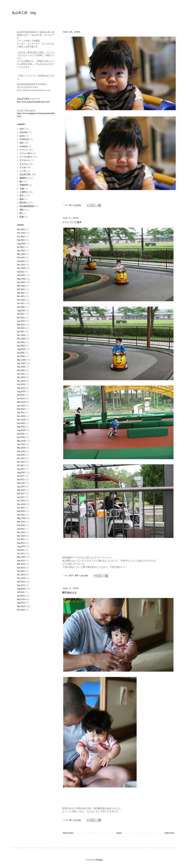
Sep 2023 (21, 240)
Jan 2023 (21, 261)
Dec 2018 (21, 416)
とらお (23, 167)
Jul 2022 (21, 272)
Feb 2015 (21, 568)
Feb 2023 (21, 258)
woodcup (24, 146)
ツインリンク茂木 (72, 222)
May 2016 (22, 518)
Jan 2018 (21, 455)
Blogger (99, 860)
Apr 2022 (21, 282)
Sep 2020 (21, 346)
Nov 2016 (21, 504)
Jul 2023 (21, 247)
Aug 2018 (21, 430)
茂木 (77, 575)
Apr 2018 (21, 444)
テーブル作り (26, 157)
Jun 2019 (21, 399)
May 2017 (22, 483)
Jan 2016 (21, 529)
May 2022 (22, 279)
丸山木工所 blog (24, 13)
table (22, 143)
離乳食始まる (69, 593)
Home (119, 833)
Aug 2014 (21, 589)
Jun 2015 (21, 553)
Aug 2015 (21, 546)
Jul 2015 (21, 550)
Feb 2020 (21, 370)
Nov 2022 (21, 268)
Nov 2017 (21, 462)
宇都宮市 (24, 185)
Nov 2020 (21, 339)
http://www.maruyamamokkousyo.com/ (34, 102)
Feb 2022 (21, 289)
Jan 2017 (21, 497)
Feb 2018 (21, 451)
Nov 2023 (21, 233)
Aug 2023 (21, 244)
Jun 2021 (21, 317)
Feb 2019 (21, 409)
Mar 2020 (21, 367)
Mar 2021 (21, 325)
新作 (22, 199)
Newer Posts (68, 833)
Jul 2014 (21, 592)
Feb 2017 (21, 494)
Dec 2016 (21, 501)
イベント (24, 150)
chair (22, 129)
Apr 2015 (21, 561)
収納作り (24, 178)
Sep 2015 (21, 543)
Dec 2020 (21, 335)
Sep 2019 (21, 388)
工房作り (24, 192)
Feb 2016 (21, 525)
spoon (22, 136)
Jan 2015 (21, 571)
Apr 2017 (21, 487)
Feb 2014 (21, 610)
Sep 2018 (21, 427)
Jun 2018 (21, 437)
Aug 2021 (21, 310)
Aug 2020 (21, 349)
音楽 (22, 217)
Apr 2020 (21, 363)
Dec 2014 (21, 575)
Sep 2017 (21, 469)
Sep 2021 (21, 307)
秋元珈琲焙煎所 (27, 206)
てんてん (24, 164)
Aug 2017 (21, 472)
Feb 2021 (21, 328)
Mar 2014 (21, 606)
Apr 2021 (21, 321)
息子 (72, 575)
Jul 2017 (21, 476)
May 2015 (22, 557)
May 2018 (22, 441)
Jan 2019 (21, 412)
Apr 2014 (21, 603)
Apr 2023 (21, 250)
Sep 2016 (21, 511)
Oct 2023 (21, 236)
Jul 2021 (21, 314)
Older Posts (170, 833)
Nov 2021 (21, 300)
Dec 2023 (21, 229)
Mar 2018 (21, 448)
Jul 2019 (21, 395)
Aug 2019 (21, 391)
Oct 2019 (21, 384)
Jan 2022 (21, 293)
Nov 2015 (21, 536)
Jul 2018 (21, 434)
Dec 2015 (21, 532)
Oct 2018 (21, 423)
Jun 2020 (21, 356)
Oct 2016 (21, 508)
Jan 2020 (21, 374)
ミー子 (23, 171)
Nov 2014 (21, 578)
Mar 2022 (21, 286)
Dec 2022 (21, 265)
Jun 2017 (21, 480)
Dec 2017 (21, 458)
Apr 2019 (21, 406)
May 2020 (22, 360)
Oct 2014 (21, 582)
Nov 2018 (21, 420)
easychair (24, 132)
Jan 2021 (21, 331)
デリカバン (25, 160)
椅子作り (24, 203)
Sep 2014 (21, 585)
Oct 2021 (21, 303)
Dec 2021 (21, 296)
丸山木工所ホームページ (28, 99)
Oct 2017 (21, 465)
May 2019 (22, 402)
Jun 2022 (21, 275)
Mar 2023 (21, 254)
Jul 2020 (21, 353)
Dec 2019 (21, 377)
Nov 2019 (21, 381)
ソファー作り (26, 153)
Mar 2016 (21, 522)
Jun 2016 (21, 515)
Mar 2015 (21, 564)
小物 (22, 189)
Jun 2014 (21, 596)
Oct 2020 (21, 342)
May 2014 (22, 599)
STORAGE (25, 139)
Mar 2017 (21, 490)
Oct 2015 (21, 539)
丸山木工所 (25, 174)
